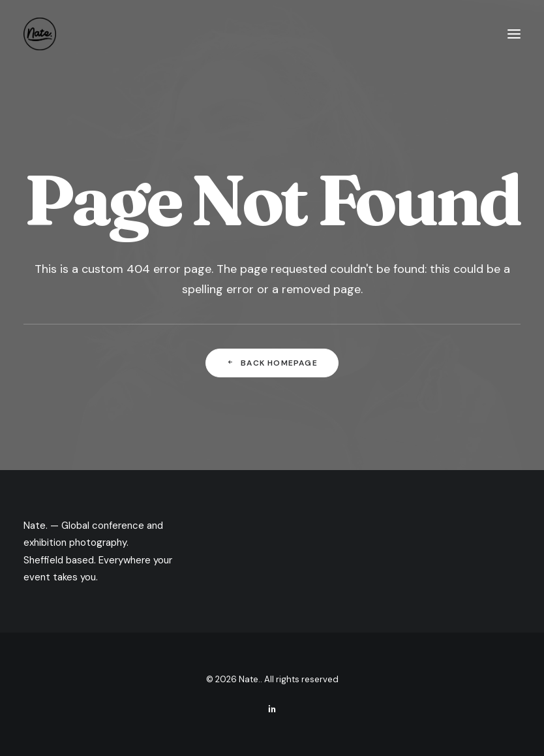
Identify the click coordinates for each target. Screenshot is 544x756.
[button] (514, 34)
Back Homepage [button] (272, 363)
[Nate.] (40, 34)
